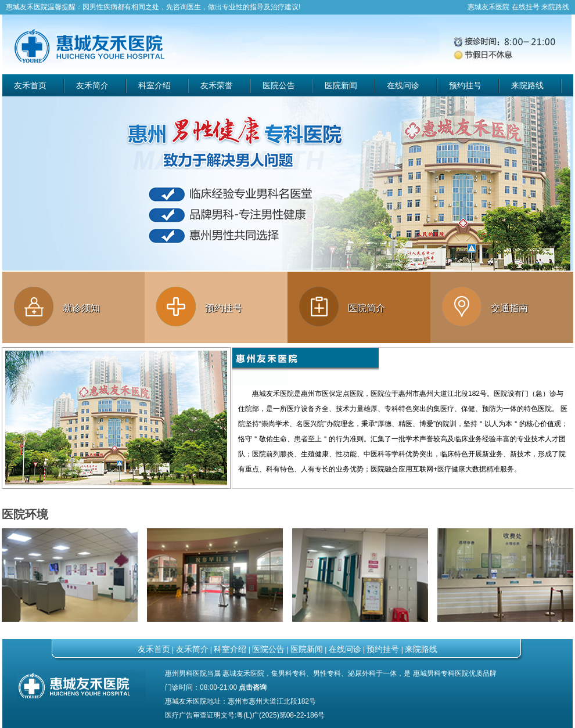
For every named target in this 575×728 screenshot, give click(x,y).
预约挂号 (465, 85)
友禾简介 (92, 85)
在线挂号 (526, 7)
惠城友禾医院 (27, 7)
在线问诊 (403, 85)
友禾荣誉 (217, 85)
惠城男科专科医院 (441, 673)
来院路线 (555, 7)
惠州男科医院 (186, 673)
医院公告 (279, 85)
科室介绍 (154, 85)
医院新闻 (341, 85)
